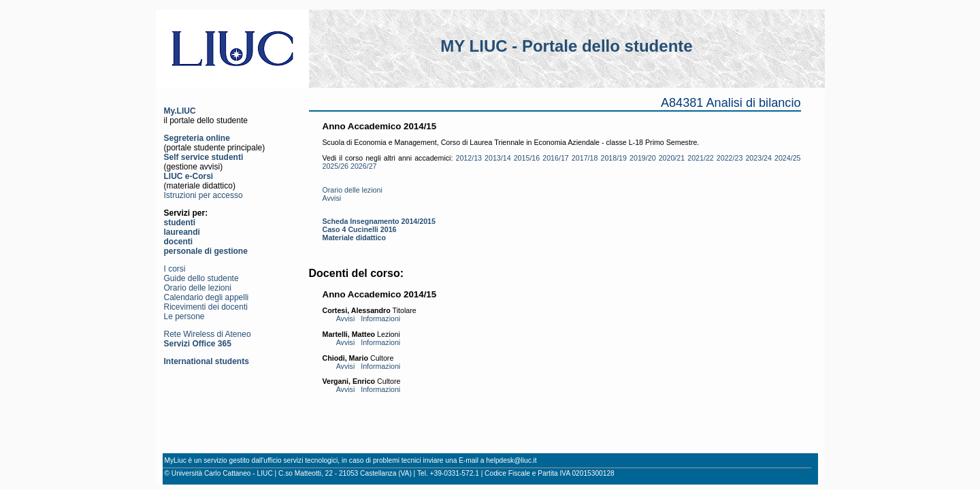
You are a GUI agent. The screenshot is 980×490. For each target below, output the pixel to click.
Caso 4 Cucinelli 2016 (360, 229)
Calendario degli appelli (207, 297)
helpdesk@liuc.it (511, 460)
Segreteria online (197, 138)
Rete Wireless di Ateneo (208, 334)
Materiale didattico (355, 238)
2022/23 (730, 158)
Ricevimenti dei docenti (206, 307)
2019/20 (643, 158)
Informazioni (380, 318)
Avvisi (332, 198)
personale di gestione (206, 251)
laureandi (182, 232)
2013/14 (498, 158)
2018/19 (614, 158)
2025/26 (336, 166)
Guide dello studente (201, 278)
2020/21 (672, 158)
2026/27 (364, 166)
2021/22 (701, 158)
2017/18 (585, 158)
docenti (179, 242)
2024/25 (788, 158)
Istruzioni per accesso (203, 195)
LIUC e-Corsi (189, 176)
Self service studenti (204, 157)
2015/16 (527, 158)
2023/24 (758, 158)
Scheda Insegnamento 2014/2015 (379, 221)
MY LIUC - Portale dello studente (566, 46)
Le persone (184, 316)
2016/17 (556, 158)
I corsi (175, 269)
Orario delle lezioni (198, 288)
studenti (180, 223)
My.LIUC (180, 111)
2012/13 (469, 158)
